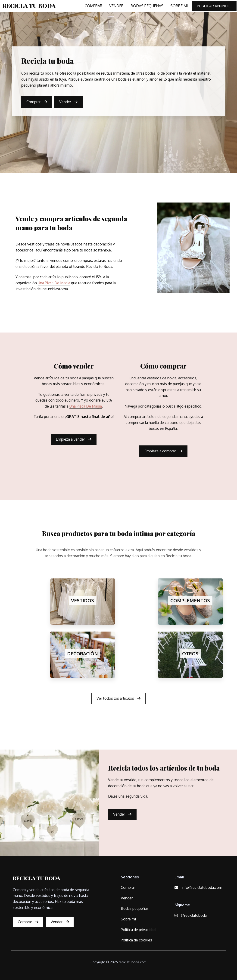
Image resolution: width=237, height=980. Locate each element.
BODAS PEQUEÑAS (147, 6)
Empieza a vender (74, 439)
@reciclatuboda (191, 915)
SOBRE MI (179, 6)
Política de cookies (136, 940)
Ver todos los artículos (118, 698)
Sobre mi (128, 919)
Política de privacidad (138, 930)
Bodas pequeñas (135, 908)
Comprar (37, 102)
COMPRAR (94, 6)
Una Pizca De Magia (54, 283)
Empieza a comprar (163, 451)
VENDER (116, 6)
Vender (68, 102)
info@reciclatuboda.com (198, 887)
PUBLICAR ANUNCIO (214, 6)
